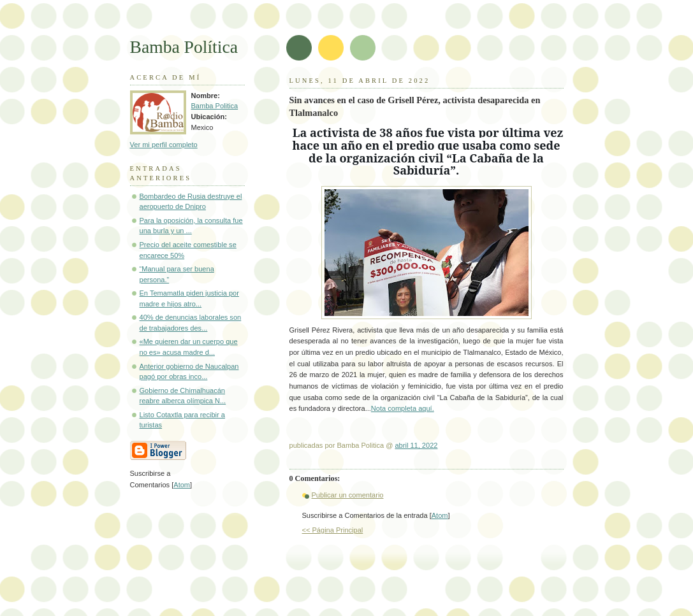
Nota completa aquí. (403, 408)
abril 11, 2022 (416, 445)
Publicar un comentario (348, 495)
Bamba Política (184, 47)
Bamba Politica (215, 106)
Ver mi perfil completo (164, 145)
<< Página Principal (333, 530)
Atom (440, 515)
